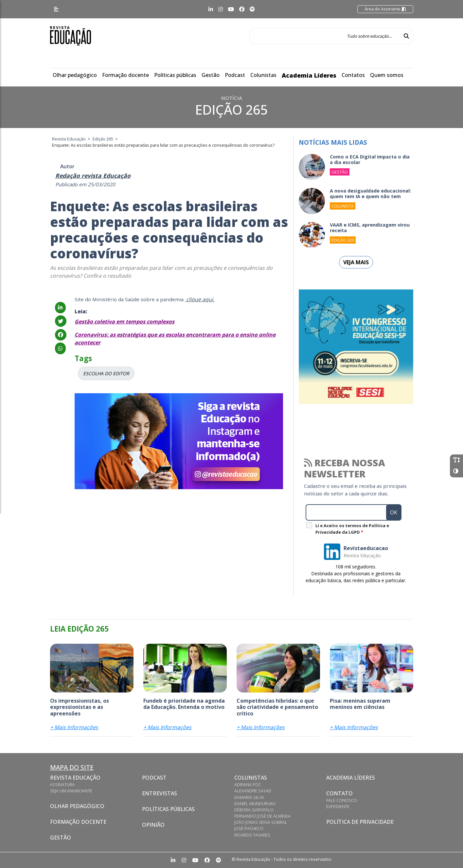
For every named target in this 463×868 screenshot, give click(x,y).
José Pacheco (249, 828)
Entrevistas (160, 793)
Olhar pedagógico (75, 75)
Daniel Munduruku (255, 803)
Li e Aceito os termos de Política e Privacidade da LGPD (352, 529)
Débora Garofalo (254, 810)
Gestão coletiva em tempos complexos (125, 322)
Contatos (353, 75)
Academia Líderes (309, 75)
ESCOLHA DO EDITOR (106, 373)
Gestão (211, 75)
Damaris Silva (249, 797)
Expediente (338, 806)
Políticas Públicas (168, 809)
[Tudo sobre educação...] (325, 36)
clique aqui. (200, 299)
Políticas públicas (175, 75)
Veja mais (356, 262)
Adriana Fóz (247, 785)
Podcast (235, 75)
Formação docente (125, 75)
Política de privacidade (360, 822)
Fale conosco (342, 800)
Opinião (153, 825)
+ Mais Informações (74, 727)
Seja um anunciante (71, 791)
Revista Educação (75, 778)
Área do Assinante (385, 9)
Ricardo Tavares (252, 835)
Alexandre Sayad (253, 791)
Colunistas (263, 75)
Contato (339, 793)
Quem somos (387, 75)
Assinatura (62, 785)
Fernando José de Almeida (262, 816)
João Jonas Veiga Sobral (261, 822)
